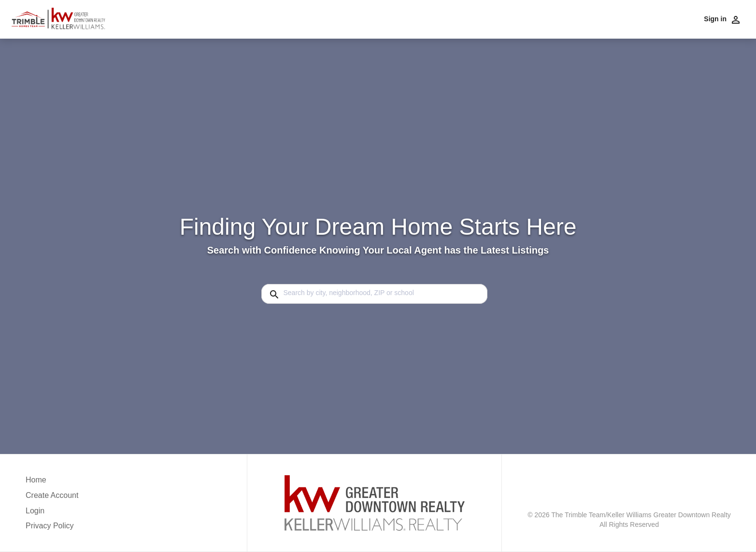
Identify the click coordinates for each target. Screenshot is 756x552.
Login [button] (35, 511)
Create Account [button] (52, 495)
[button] (52, 513)
